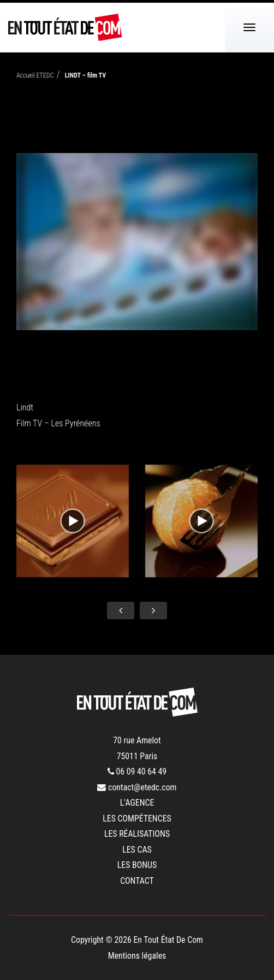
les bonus (137, 865)
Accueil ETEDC (35, 75)
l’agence (137, 803)
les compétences (137, 818)
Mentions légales (137, 956)
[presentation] (121, 611)
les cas (137, 850)
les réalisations (137, 834)
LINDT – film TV (85, 75)
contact (137, 881)
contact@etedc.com (137, 787)
